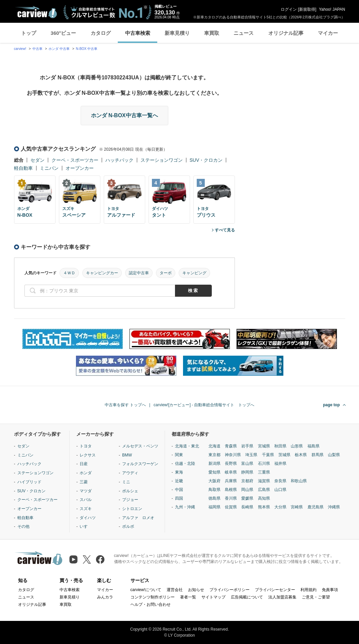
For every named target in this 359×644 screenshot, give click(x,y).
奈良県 (280, 481)
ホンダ (86, 473)
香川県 (231, 498)
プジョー (130, 500)
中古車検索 (138, 33)
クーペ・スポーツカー (75, 160)
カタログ (101, 33)
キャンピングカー (102, 273)
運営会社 (175, 590)
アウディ (130, 473)
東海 (179, 472)
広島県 (264, 490)
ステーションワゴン (162, 160)
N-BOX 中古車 (87, 49)
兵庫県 (231, 481)
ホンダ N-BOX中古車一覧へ (124, 115)
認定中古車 (139, 273)
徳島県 (214, 498)
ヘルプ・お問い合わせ (151, 604)
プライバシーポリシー (230, 590)
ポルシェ (130, 491)
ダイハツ (88, 518)
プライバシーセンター (275, 590)
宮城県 (264, 446)
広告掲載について (247, 597)
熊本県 (264, 507)
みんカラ (105, 597)
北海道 (214, 446)
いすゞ (86, 526)
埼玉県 (251, 455)
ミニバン (49, 168)
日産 (84, 464)
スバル (86, 500)
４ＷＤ (69, 273)
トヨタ (86, 446)
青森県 (231, 446)
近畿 (179, 481)
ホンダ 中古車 (59, 49)
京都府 (247, 481)
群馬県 (318, 455)
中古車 (37, 49)
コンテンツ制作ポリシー (153, 597)
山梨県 (334, 455)
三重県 (264, 472)
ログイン (289, 9)
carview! (20, 49)
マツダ (86, 491)
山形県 (297, 446)
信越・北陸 (185, 463)
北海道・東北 (187, 446)
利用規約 (308, 590)
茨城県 (284, 455)
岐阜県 (231, 472)
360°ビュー (63, 33)
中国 (179, 490)
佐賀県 (231, 507)
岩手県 (247, 446)
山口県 (280, 490)
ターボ (166, 273)
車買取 (212, 33)
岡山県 (247, 490)
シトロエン (132, 509)
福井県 (280, 463)
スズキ (86, 509)
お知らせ (196, 590)
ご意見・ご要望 (316, 597)
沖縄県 (334, 507)
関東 (179, 455)
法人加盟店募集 (282, 597)
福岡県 (214, 507)
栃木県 (301, 455)
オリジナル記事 (286, 33)
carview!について (146, 590)
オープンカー (80, 168)
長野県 (231, 463)
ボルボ (128, 526)
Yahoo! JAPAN (332, 9)
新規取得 (307, 9)
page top (332, 405)
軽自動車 (23, 168)
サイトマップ (213, 597)
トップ (29, 33)
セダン (37, 160)
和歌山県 (299, 481)
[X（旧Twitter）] (87, 559)
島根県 (231, 490)
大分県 (280, 507)
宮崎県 (297, 507)
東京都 (214, 455)
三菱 (84, 482)
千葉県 (268, 455)
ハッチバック (119, 160)
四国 (179, 498)
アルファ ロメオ (138, 518)
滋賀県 (264, 481)
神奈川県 (233, 455)
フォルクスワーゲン (140, 464)
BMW (127, 455)
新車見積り (177, 33)
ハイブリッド (29, 482)
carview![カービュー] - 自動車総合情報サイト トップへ (204, 405)
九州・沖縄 (185, 507)
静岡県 (247, 472)
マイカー (328, 33)
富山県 (247, 463)
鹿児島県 (316, 507)
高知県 (264, 498)
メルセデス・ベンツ (140, 446)
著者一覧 (188, 597)
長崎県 (247, 507)
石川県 (264, 463)
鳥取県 (214, 490)
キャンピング (194, 273)
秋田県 (280, 446)
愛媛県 (247, 498)
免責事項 (330, 590)
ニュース (244, 33)
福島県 (313, 446)
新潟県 (214, 463)
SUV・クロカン (206, 160)
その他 (23, 526)
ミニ (126, 482)
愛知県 (214, 472)
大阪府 (214, 481)
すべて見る (225, 230)
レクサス (88, 455)
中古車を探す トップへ (125, 405)
